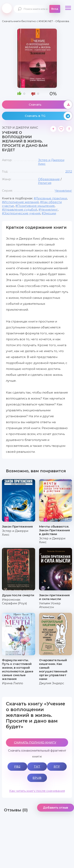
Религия (45, 183)
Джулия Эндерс (52, 683)
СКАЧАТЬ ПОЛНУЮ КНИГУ (35, 742)
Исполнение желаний (21, 202)
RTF (57, 766)
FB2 (17, 766)
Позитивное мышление (36, 206)
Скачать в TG (49, 116)
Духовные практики (51, 198)
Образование (49, 179)
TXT (37, 766)
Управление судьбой (21, 210)
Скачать (51, 105)
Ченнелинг (63, 191)
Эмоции (50, 213)
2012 (69, 171)
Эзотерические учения (22, 213)
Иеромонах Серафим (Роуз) (15, 601)
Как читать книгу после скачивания (37, 791)
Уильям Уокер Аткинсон (50, 605)
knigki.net (7, 8)
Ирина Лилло (13, 683)
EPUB (37, 778)
